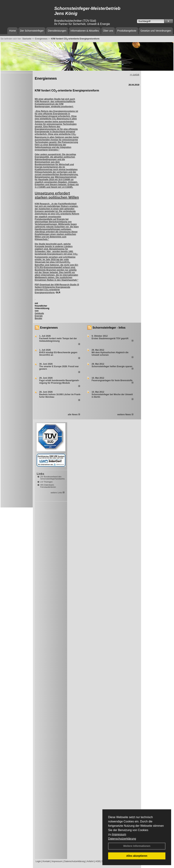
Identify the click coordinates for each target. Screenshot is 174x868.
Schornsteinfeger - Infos (109, 328)
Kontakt (46, 861)
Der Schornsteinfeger (32, 31)
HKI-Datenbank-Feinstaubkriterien (48, 486)
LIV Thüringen (46, 482)
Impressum (119, 834)
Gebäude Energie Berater (39, 316)
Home (12, 31)
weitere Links (58, 493)
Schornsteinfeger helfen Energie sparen (112, 366)
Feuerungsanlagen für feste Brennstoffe (112, 380)
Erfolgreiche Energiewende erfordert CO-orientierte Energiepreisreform (52, 290)
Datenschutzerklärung (122, 839)
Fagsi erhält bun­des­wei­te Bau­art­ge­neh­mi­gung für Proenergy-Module (59, 382)
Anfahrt (90, 861)
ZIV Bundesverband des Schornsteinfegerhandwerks (52, 478)
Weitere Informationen (137, 846)
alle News (74, 415)
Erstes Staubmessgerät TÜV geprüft (110, 338)
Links (40, 474)
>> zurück (135, 75)
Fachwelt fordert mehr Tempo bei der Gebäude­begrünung (58, 340)
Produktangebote (127, 31)
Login (38, 861)
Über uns (108, 31)
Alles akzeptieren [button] (137, 856)
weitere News (125, 415)
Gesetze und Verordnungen (156, 31)
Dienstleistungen (57, 31)
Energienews (49, 328)
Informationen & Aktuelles (85, 31)
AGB (98, 861)
